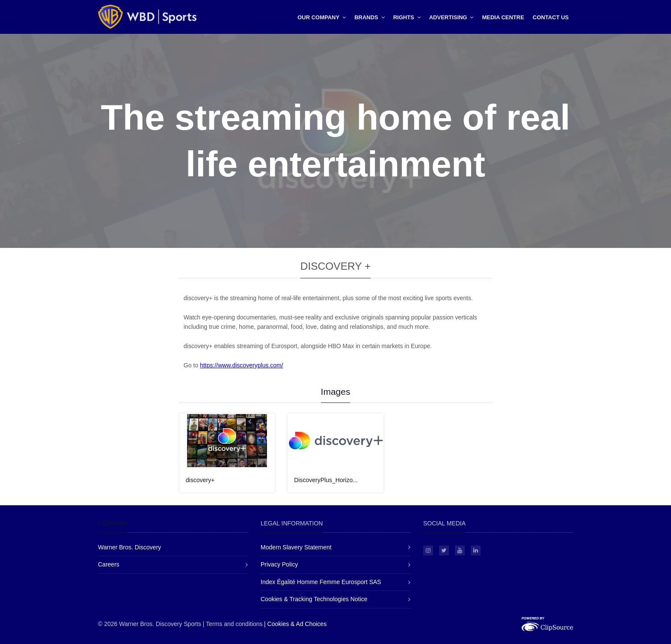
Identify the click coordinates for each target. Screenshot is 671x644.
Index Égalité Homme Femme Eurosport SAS (321, 582)
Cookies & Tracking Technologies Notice (314, 599)
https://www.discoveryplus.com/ (242, 365)
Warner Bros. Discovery (129, 547)
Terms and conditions (234, 624)
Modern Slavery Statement (296, 547)
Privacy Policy (279, 564)
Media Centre (503, 17)
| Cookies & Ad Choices (295, 624)
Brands (370, 17)
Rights (407, 17)
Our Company (322, 17)
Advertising (451, 17)
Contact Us (551, 17)
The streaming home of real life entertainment (336, 141)
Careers (109, 564)
